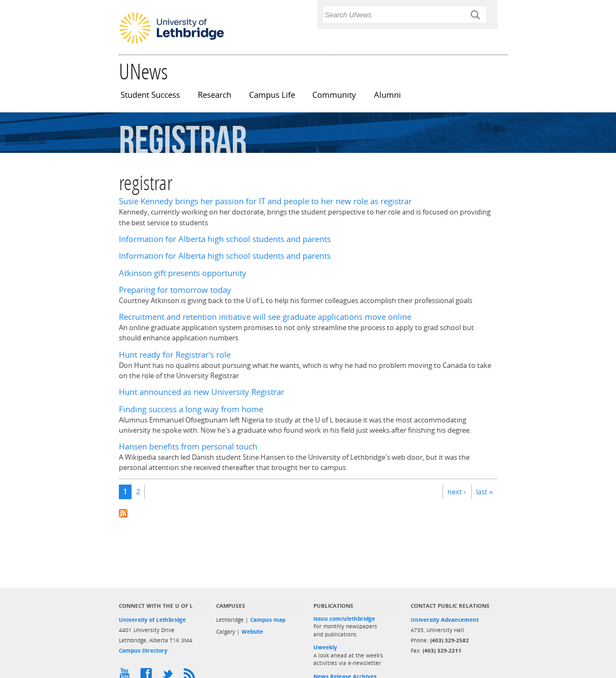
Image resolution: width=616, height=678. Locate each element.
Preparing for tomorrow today (175, 290)
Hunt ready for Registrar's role (175, 355)
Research (215, 95)
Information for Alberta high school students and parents (225, 239)
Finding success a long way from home (191, 409)
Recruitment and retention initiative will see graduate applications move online (265, 317)
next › (457, 492)
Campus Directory (143, 650)
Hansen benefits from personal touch (188, 447)
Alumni (387, 95)
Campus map (268, 620)
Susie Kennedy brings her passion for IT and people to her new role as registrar (265, 201)
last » (484, 492)
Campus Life (272, 95)
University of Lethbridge (152, 620)
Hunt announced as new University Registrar (202, 392)
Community (334, 95)
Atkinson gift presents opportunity (183, 273)
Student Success (150, 95)
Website (252, 632)
